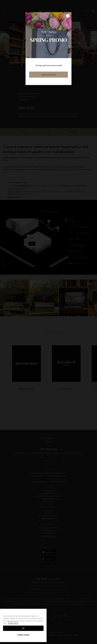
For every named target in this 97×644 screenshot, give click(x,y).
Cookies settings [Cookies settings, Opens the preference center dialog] (23, 635)
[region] (23, 625)
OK (23, 628)
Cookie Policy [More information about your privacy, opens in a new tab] (13, 623)
